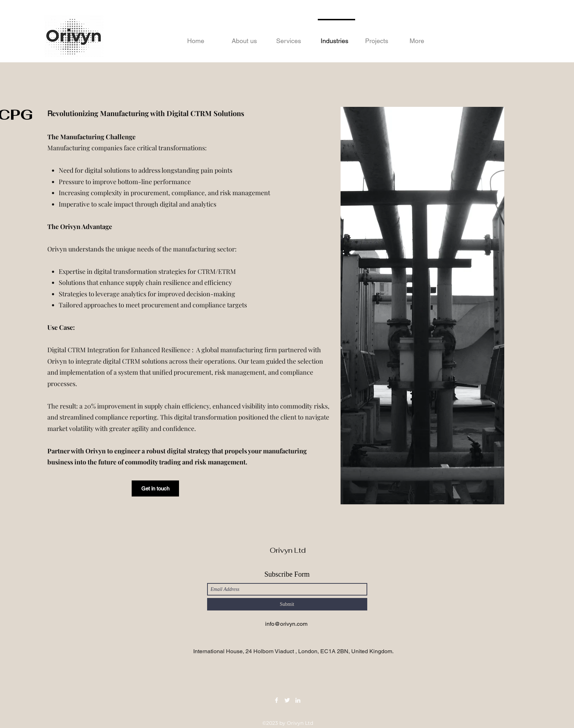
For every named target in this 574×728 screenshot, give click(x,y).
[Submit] (287, 604)
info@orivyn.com (286, 624)
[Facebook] (277, 700)
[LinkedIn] (298, 700)
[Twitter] (287, 700)
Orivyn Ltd (288, 550)
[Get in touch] (155, 488)
